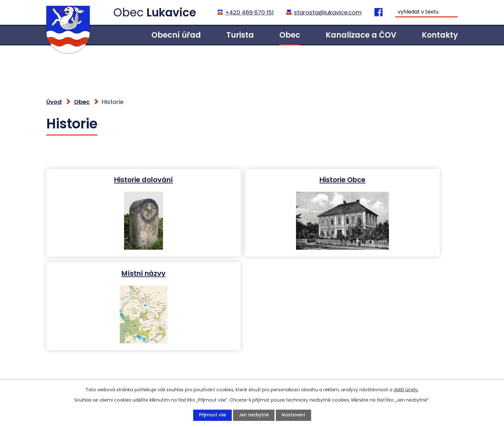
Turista (240, 35)
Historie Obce (252, 179)
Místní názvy (390, 179)
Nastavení (294, 415)
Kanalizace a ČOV (361, 35)
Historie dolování (113, 179)
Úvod (117, 35)
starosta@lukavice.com (327, 12)
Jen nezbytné (254, 415)
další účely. (406, 389)
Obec (290, 35)
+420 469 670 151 (249, 12)
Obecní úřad (176, 35)
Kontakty (440, 35)
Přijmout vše (212, 415)
